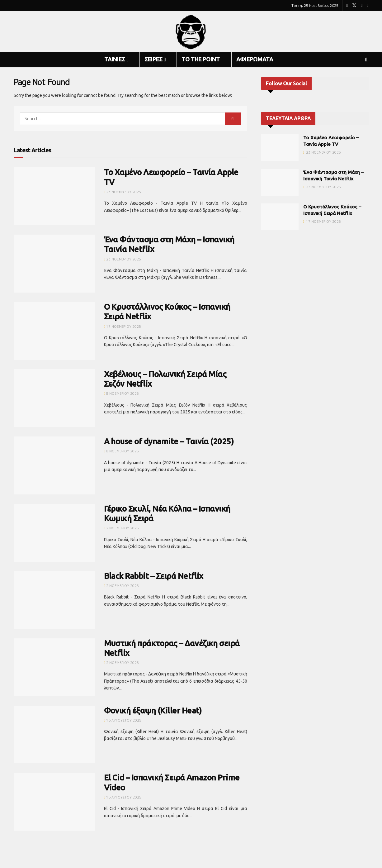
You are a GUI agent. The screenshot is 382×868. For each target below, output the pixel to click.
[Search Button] (366, 60)
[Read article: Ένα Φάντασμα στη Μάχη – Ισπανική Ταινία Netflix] (54, 264)
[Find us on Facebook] (347, 6)
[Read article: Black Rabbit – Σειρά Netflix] (54, 600)
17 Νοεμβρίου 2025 (123, 327)
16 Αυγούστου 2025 (123, 720)
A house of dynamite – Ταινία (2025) (169, 441)
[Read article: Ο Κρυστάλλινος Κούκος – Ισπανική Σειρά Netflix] (54, 331)
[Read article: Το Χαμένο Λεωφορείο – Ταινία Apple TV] (54, 196)
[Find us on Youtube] (362, 6)
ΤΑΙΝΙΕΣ (115, 59)
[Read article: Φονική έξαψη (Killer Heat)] (54, 735)
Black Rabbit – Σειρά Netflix (154, 576)
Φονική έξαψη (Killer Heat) (153, 711)
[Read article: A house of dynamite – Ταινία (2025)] (54, 465)
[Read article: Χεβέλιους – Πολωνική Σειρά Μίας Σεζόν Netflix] (54, 398)
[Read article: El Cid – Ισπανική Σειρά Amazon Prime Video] (54, 802)
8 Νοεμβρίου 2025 (121, 393)
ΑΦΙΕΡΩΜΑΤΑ (255, 59)
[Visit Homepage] (191, 32)
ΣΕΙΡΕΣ (153, 59)
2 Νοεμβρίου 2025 (121, 528)
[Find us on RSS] (368, 6)
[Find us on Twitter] (354, 6)
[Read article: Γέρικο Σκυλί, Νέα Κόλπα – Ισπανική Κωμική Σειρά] (54, 533)
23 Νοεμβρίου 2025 (123, 192)
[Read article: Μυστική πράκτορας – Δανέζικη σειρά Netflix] (54, 667)
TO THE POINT (201, 59)
